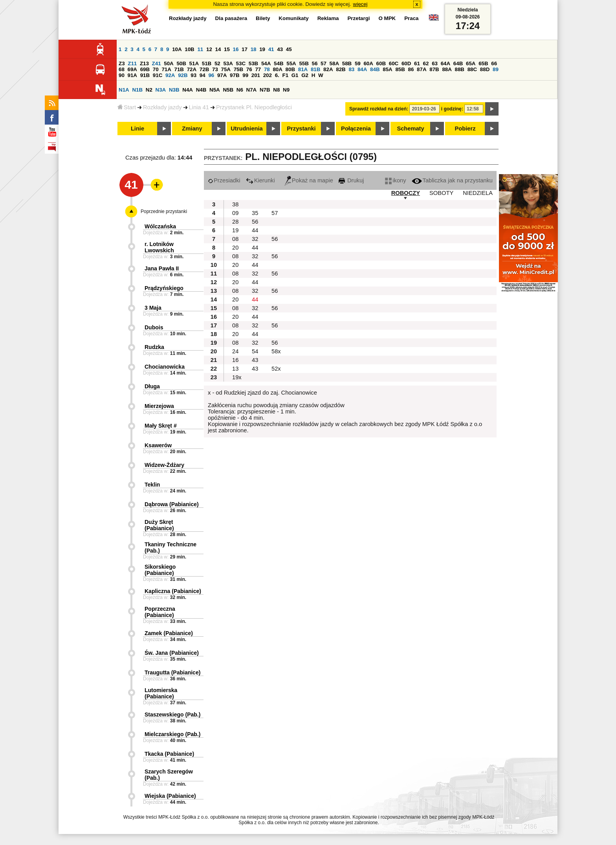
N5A (215, 90)
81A (303, 69)
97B (235, 75)
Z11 (132, 63)
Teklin (152, 485)
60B (381, 63)
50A (169, 63)
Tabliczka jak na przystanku (452, 180)
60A (368, 63)
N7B (265, 90)
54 (255, 351)
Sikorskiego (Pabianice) (160, 570)
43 (280, 49)
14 (218, 49)
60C (394, 63)
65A (471, 63)
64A (445, 63)
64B (458, 63)
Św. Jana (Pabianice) (172, 653)
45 (289, 49)
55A (291, 63)
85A (387, 69)
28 (235, 222)
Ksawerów (158, 445)
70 (156, 69)
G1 (295, 75)
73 (215, 69)
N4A (188, 90)
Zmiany (192, 129)
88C (472, 69)
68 (122, 69)
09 (235, 213)
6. (277, 75)
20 (235, 248)
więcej (360, 4)
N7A (252, 90)
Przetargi (358, 18)
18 (254, 49)
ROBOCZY (406, 193)
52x (276, 369)
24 (235, 351)
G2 (305, 75)
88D (485, 69)
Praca (411, 18)
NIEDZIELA (478, 193)
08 (235, 239)
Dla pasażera (231, 18)
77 (258, 69)
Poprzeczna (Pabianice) (160, 612)
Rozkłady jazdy (162, 107)
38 (235, 204)
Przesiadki (224, 180)
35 (255, 213)
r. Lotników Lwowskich (159, 247)
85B (400, 69)
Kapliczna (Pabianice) (173, 591)
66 (494, 63)
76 (249, 69)
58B (347, 63)
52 (217, 63)
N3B (174, 90)
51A (194, 63)
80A (277, 69)
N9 (286, 90)
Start (127, 107)
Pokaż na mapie (309, 180)
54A (266, 63)
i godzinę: (452, 109)
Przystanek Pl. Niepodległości (254, 107)
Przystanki (301, 129)
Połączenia (356, 129)
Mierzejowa (159, 406)
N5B (228, 90)
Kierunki (260, 180)
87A (422, 69)
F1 (285, 75)
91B (145, 75)
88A (447, 69)
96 (211, 75)
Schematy (410, 129)
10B (189, 49)
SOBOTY (441, 193)
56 (315, 63)
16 (236, 49)
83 (351, 69)
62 (426, 63)
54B (279, 63)
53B (253, 63)
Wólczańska (160, 226)
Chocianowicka (165, 367)
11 (200, 49)
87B (434, 69)
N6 (240, 90)
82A (328, 69)
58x (276, 351)
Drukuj (351, 180)
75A (226, 69)
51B (207, 63)
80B (290, 69)
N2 (149, 90)
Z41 (157, 63)
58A (334, 63)
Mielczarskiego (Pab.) (172, 734)
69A (132, 69)
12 (209, 49)
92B (183, 75)
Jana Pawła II (162, 268)
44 (255, 230)
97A (222, 75)
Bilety (263, 18)
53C (241, 63)
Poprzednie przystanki (164, 211)
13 (235, 369)
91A (132, 75)
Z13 (144, 63)
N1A (124, 90)
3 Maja (153, 308)
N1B (137, 90)
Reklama (328, 18)
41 (271, 49)
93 (193, 75)
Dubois (154, 327)
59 (358, 63)
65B (483, 63)
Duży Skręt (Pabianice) (159, 525)
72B (204, 69)
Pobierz (465, 129)
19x (237, 377)
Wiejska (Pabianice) (170, 796)
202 (268, 75)
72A (192, 69)
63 (435, 63)
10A (177, 49)
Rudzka (154, 347)
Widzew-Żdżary (164, 465)
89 (496, 69)
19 (262, 49)
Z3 (122, 63)
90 (122, 75)
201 (256, 75)
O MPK (387, 18)
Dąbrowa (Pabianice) (172, 504)
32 (255, 239)
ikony (395, 180)
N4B (201, 90)
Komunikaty (293, 18)
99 (245, 75)
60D (406, 63)
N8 (276, 90)
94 (203, 75)
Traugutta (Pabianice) (172, 672)
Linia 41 (199, 107)
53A (228, 63)
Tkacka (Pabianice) (169, 754)
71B (179, 69)
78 (267, 69)
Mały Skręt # (161, 426)
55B (304, 63)
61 (417, 63)
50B (181, 63)
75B (238, 69)
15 (227, 49)
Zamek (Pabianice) (169, 633)
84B (375, 69)
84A (362, 69)
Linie (137, 129)
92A (170, 75)
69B (145, 69)
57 (324, 63)
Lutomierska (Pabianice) (161, 693)
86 (411, 69)
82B (341, 69)
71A (166, 69)
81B (315, 69)
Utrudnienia (247, 129)
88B (460, 69)
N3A (161, 90)
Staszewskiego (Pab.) (172, 715)
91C (158, 75)
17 (245, 49)
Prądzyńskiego (164, 288)
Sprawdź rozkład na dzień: (379, 109)
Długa (152, 386)
